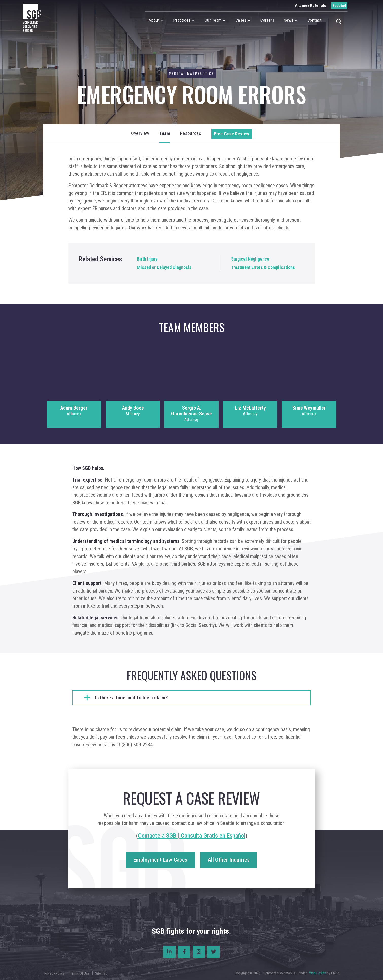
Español (339, 6)
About (154, 20)
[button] (340, 21)
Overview (140, 133)
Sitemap (101, 973)
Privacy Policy (54, 973)
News (289, 20)
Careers (267, 20)
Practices (182, 20)
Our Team (213, 20)
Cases (241, 20)
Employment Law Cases (160, 860)
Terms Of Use (80, 973)
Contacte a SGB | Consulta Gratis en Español (192, 836)
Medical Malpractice (191, 73)
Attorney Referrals (311, 6)
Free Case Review (232, 134)
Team (165, 133)
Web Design (318, 973)
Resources (191, 133)
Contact (315, 20)
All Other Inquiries (229, 860)
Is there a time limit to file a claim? (131, 698)
